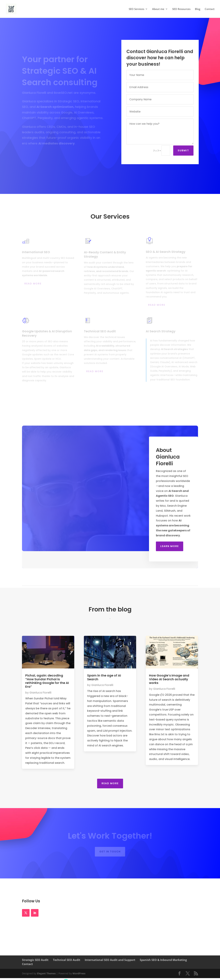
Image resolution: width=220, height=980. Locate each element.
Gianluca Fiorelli (40, 693)
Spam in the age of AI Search (104, 677)
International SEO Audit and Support (110, 960)
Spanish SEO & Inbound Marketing (163, 960)
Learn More (170, 546)
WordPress (79, 973)
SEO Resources (181, 9)
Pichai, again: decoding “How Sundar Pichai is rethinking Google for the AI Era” (47, 681)
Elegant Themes (46, 973)
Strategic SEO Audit (35, 960)
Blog (198, 9)
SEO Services (136, 9)
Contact (210, 9)
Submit (184, 150)
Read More (110, 783)
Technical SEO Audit (67, 960)
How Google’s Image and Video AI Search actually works (169, 679)
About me (158, 9)
